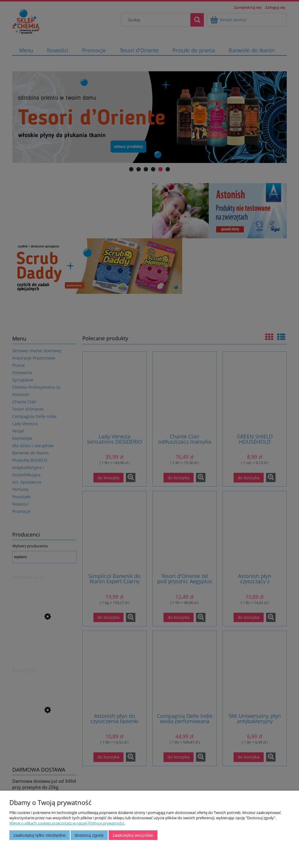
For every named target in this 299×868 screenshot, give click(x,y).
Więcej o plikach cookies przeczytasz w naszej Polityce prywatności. (67, 823)
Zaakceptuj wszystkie (133, 835)
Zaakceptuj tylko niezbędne (40, 835)
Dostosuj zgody (89, 835)
